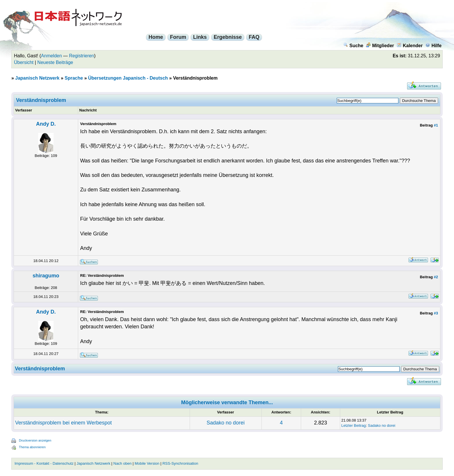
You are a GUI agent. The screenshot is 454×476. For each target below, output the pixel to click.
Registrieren (82, 56)
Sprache (74, 78)
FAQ (254, 37)
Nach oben (123, 463)
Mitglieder (380, 46)
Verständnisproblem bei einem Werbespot (63, 423)
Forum (178, 37)
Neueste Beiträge (55, 62)
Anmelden (52, 56)
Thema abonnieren (32, 447)
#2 (436, 277)
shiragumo (46, 276)
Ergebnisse (228, 37)
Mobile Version (147, 463)
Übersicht (24, 62)
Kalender (410, 46)
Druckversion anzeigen (35, 440)
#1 (436, 125)
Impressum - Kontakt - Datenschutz (44, 463)
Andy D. (46, 124)
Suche (353, 46)
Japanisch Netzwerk (37, 78)
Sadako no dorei (226, 423)
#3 (436, 313)
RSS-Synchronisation (180, 463)
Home (156, 37)
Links (200, 37)
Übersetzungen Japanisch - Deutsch (128, 78)
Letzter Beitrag (354, 425)
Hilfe (433, 46)
